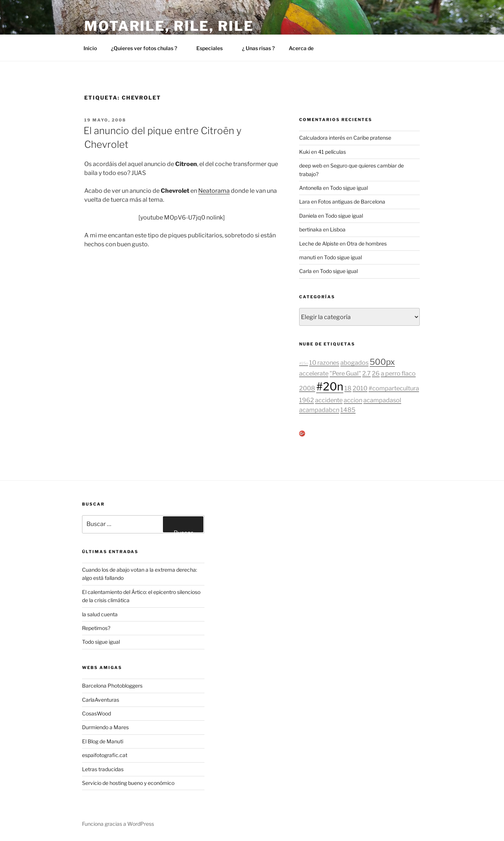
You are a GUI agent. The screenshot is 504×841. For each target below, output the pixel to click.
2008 (307, 388)
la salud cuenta (100, 614)
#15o (304, 363)
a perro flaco (398, 373)
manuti (307, 257)
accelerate (314, 373)
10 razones (324, 363)
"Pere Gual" (345, 373)
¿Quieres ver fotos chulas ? (148, 48)
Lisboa (338, 229)
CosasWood (96, 713)
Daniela (308, 216)
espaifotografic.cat (105, 755)
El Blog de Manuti (103, 741)
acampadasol (382, 400)
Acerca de (305, 48)
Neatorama (214, 191)
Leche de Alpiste (319, 243)
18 (348, 388)
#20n (330, 387)
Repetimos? (96, 628)
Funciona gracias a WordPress (118, 824)
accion (353, 400)
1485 (348, 410)
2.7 (366, 373)
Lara (305, 202)
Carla (305, 271)
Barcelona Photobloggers (112, 686)
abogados (354, 363)
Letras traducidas (103, 769)
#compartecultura (394, 388)
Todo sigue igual (349, 188)
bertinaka (310, 229)
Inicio (90, 48)
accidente (329, 400)
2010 (360, 388)
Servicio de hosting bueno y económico (128, 783)
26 (376, 373)
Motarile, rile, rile (169, 26)
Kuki (305, 152)
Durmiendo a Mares (105, 727)
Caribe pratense (372, 138)
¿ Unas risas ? (258, 48)
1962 (307, 400)
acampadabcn (319, 410)
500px (382, 362)
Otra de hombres (367, 243)
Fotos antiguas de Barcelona (352, 202)
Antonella (310, 188)
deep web (311, 165)
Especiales (213, 48)
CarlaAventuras (101, 700)
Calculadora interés (322, 138)
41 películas (332, 152)
